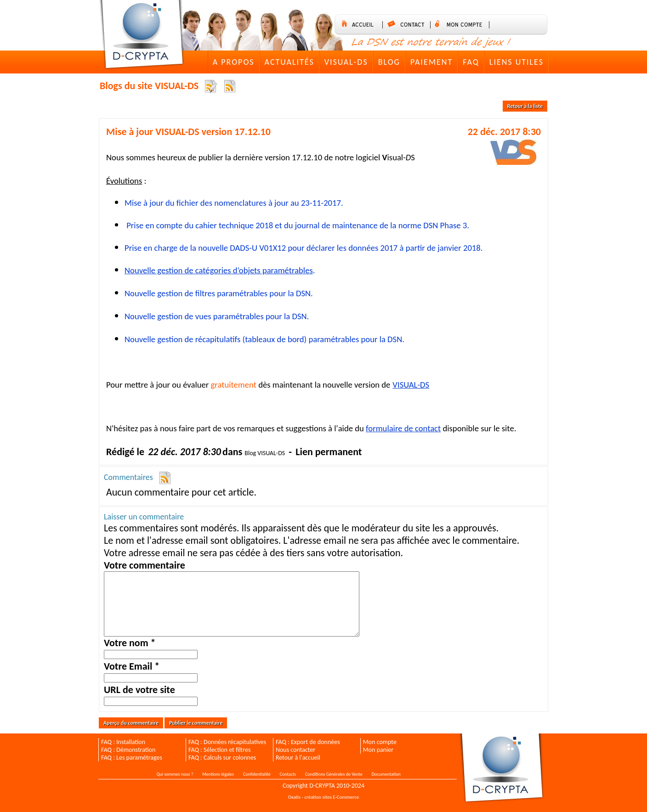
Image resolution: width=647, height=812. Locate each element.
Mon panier (378, 750)
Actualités (289, 62)
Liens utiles (516, 62)
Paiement (431, 62)
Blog (389, 62)
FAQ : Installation (123, 742)
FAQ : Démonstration (128, 750)
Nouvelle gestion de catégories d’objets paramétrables (219, 270)
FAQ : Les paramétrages (132, 758)
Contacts (288, 774)
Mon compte (380, 742)
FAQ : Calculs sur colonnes (222, 758)
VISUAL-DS (346, 62)
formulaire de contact (403, 428)
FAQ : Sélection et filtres (219, 750)
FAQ (471, 62)
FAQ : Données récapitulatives (227, 742)
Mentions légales (218, 774)
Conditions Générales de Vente (334, 774)
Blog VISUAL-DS (265, 453)
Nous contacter (295, 750)
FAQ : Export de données (308, 742)
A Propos (234, 62)
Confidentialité (257, 774)
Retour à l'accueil (298, 758)
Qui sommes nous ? (175, 774)
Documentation (386, 774)
